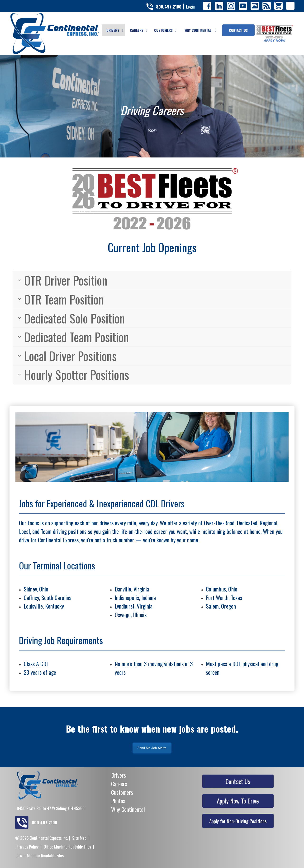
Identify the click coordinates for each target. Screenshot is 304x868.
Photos (118, 801)
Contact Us (238, 781)
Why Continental (128, 809)
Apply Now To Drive (238, 801)
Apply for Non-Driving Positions (238, 821)
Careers (119, 784)
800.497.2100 (169, 7)
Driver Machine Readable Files (40, 855)
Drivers (119, 775)
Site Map (79, 838)
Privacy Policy (27, 847)
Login (190, 7)
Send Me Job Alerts (152, 748)
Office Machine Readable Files (67, 847)
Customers (122, 792)
